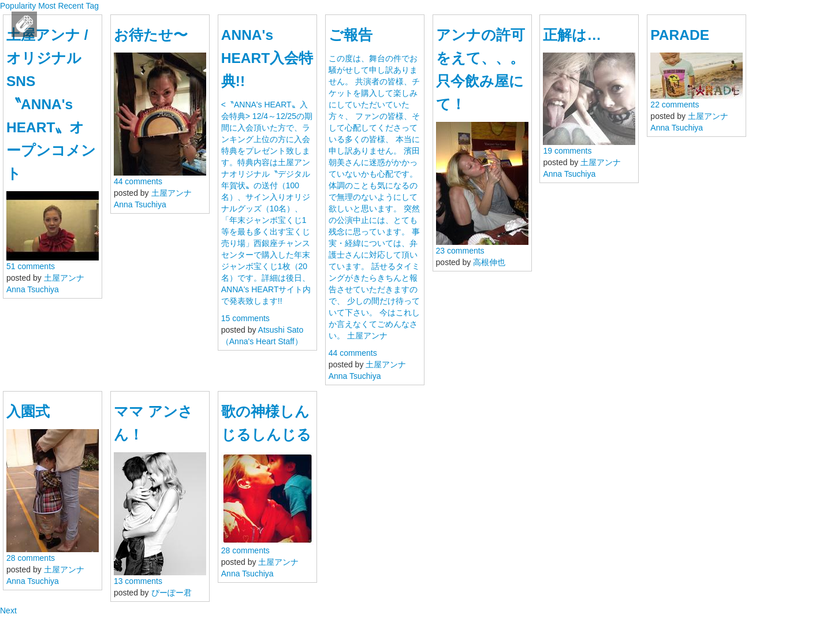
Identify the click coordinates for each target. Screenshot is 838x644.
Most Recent (61, 6)
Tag (92, 6)
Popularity (18, 6)
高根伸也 (489, 262)
